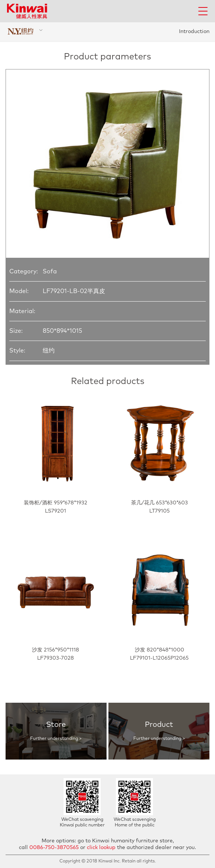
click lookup (101, 848)
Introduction (194, 32)
